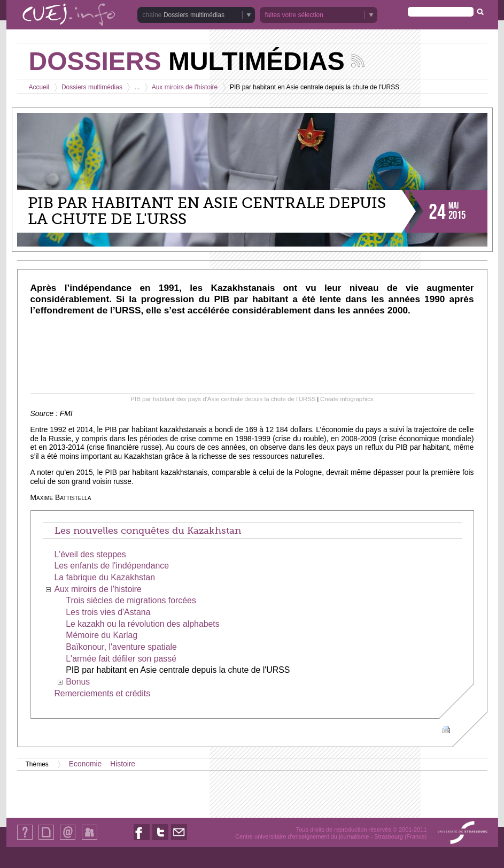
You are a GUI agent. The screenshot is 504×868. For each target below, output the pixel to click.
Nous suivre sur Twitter (160, 840)
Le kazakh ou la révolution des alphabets (142, 624)
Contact (68, 839)
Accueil (39, 87)
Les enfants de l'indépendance (111, 566)
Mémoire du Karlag (102, 635)
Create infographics (347, 399)
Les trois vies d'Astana (108, 612)
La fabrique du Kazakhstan (104, 577)
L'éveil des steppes (90, 554)
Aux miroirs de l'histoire (185, 87)
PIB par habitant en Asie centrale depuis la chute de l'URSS (178, 670)
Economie (85, 764)
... (137, 87)
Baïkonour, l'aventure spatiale (121, 647)
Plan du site (46, 839)
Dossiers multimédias (194, 15)
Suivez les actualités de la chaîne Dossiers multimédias (358, 61)
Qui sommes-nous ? (25, 839)
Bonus (78, 682)
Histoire (123, 764)
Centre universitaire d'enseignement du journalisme (302, 836)
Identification (90, 839)
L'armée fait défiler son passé (121, 659)
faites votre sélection (294, 15)
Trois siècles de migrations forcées (131, 600)
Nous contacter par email (179, 840)
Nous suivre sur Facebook (142, 840)
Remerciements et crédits (102, 693)
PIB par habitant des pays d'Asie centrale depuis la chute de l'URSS (223, 399)
